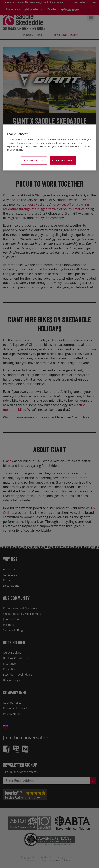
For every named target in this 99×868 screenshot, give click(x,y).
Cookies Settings (34, 160)
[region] (50, 147)
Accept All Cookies (63, 160)
